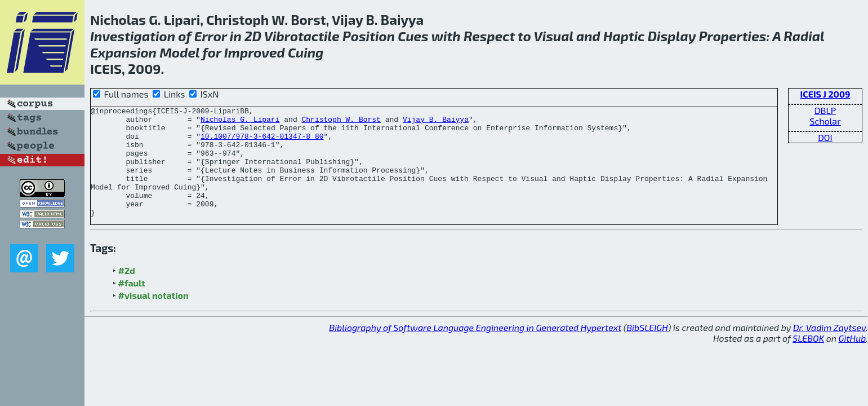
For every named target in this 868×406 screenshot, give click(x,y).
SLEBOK (808, 360)
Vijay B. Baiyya (436, 122)
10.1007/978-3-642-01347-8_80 (262, 143)
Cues (413, 36)
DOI (825, 137)
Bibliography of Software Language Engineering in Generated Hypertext (475, 349)
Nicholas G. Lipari (240, 122)
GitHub (853, 360)
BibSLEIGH (647, 349)
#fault (132, 305)
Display (672, 36)
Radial (804, 36)
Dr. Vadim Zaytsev (829, 349)
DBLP (825, 110)
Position (369, 36)
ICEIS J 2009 (825, 94)
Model (179, 52)
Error (211, 36)
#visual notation (153, 317)
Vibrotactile (302, 36)
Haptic (624, 36)
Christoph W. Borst (341, 122)
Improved (255, 52)
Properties (733, 36)
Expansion (123, 52)
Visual (554, 36)
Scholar (825, 121)
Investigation (133, 36)
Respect (489, 36)
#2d (127, 292)
